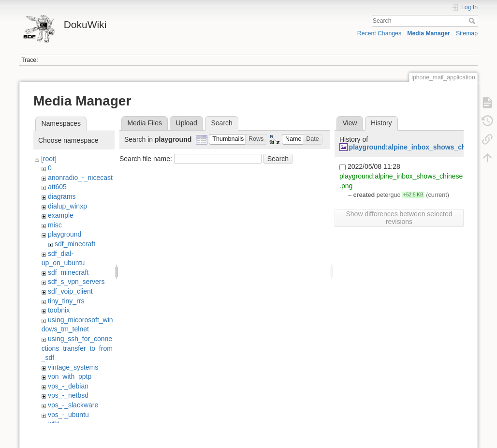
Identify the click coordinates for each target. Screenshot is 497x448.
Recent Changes (379, 33)
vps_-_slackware (73, 405)
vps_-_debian (68, 386)
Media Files (145, 123)
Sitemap (467, 33)
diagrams (62, 196)
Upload (187, 123)
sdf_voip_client (70, 291)
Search (473, 21)
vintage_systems (73, 367)
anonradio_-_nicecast (80, 178)
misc (55, 225)
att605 (57, 187)
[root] (49, 159)
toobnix (59, 310)
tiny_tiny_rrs (66, 301)
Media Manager (429, 33)
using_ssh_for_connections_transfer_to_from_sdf (77, 348)
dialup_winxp (67, 206)
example (61, 215)
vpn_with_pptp (70, 376)
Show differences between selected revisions (399, 218)
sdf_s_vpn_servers (76, 282)
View (350, 123)
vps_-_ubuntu (68, 415)
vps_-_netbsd (68, 395)
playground (65, 234)
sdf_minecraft (75, 244)
